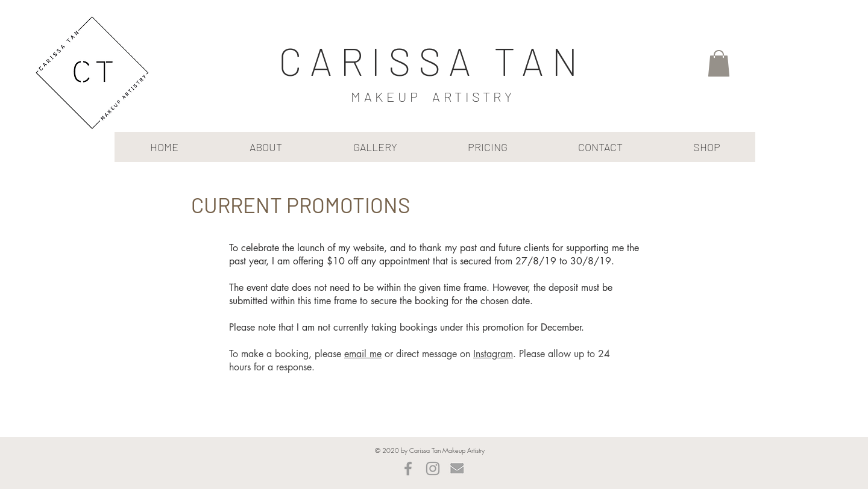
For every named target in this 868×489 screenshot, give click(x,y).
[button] (719, 63)
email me (363, 354)
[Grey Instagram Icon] (433, 469)
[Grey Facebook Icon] (408, 469)
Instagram (493, 354)
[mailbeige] (458, 469)
